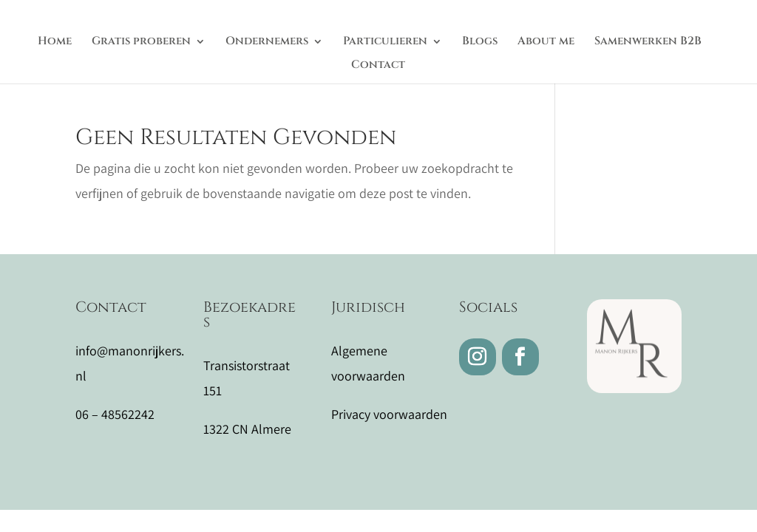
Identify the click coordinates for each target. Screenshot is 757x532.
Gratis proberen (141, 42)
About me (546, 42)
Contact (378, 66)
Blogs (480, 42)
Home (55, 42)
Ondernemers (267, 42)
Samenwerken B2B (648, 42)
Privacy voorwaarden (389, 414)
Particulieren (385, 42)
